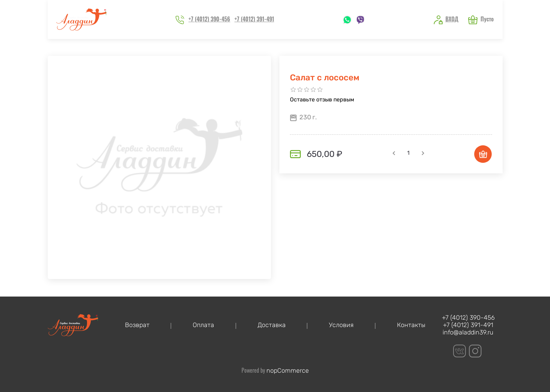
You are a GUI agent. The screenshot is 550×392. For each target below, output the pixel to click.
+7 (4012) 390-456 (209, 19)
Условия (341, 325)
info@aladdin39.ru (468, 333)
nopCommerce (288, 371)
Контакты (411, 325)
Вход (452, 19)
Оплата (203, 325)
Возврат (137, 325)
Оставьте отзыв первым (322, 99)
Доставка (272, 325)
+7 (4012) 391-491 (254, 19)
